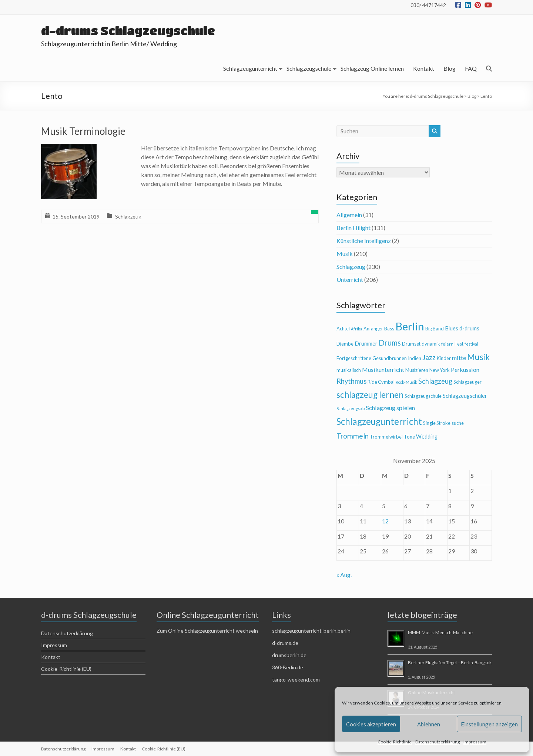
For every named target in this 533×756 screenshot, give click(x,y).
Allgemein (349, 215)
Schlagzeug (128, 217)
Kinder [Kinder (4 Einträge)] (444, 358)
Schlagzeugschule (309, 68)
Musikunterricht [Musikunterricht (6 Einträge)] (383, 369)
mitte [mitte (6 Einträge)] (459, 358)
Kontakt (424, 68)
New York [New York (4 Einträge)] (440, 370)
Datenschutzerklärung (438, 742)
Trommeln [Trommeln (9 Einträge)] (353, 436)
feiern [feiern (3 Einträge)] (447, 344)
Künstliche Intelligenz (364, 241)
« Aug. (344, 575)
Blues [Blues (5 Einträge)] (452, 328)
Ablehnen (429, 724)
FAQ (471, 68)
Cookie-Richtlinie (395, 742)
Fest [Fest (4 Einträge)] (459, 344)
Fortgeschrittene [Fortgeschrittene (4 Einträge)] (354, 358)
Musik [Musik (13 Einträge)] (478, 357)
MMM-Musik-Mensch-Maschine (440, 632)
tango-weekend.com (296, 680)
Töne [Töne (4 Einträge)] (409, 437)
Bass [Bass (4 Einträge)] (389, 329)
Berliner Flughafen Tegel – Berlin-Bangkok (450, 662)
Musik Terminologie (83, 131)
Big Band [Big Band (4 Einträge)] (435, 329)
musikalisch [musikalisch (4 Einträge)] (349, 370)
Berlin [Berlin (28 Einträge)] (410, 326)
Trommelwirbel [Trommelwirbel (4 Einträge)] (386, 437)
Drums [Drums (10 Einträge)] (390, 343)
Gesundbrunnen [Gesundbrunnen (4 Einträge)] (390, 358)
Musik (345, 254)
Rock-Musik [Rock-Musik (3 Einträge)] (406, 382)
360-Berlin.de (288, 667)
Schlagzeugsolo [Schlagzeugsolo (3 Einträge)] (351, 408)
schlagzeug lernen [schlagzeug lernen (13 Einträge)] (370, 395)
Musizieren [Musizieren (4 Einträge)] (417, 370)
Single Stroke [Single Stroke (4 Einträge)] (437, 423)
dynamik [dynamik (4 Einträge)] (431, 344)
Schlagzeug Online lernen (372, 68)
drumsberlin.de (289, 655)
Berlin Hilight (353, 228)
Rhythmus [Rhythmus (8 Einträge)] (351, 381)
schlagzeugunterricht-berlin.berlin (311, 631)
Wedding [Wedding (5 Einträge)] (427, 437)
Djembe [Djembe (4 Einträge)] (345, 344)
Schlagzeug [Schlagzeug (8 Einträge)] (435, 381)
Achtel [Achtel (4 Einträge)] (343, 329)
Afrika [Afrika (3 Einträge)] (357, 329)
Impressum (475, 742)
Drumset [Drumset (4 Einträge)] (411, 344)
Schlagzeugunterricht (250, 68)
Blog (450, 68)
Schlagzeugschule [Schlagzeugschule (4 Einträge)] (423, 396)
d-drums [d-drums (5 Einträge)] (469, 328)
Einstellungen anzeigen (489, 724)
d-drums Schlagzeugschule (128, 31)
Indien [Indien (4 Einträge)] (415, 358)
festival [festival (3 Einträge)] (471, 344)
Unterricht (350, 279)
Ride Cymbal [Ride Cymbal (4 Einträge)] (381, 382)
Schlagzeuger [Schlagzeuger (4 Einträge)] (467, 382)
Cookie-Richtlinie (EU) (66, 669)
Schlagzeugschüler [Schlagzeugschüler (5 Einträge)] (465, 396)
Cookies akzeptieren (371, 724)
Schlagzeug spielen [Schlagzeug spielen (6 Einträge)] (390, 408)
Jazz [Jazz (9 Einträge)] (429, 357)
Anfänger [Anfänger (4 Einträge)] (373, 329)
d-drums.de (285, 643)
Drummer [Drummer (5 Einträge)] (366, 344)
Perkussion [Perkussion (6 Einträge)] (465, 369)
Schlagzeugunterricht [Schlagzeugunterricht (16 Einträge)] (379, 421)
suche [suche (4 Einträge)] (458, 423)
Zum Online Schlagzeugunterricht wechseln (207, 631)
